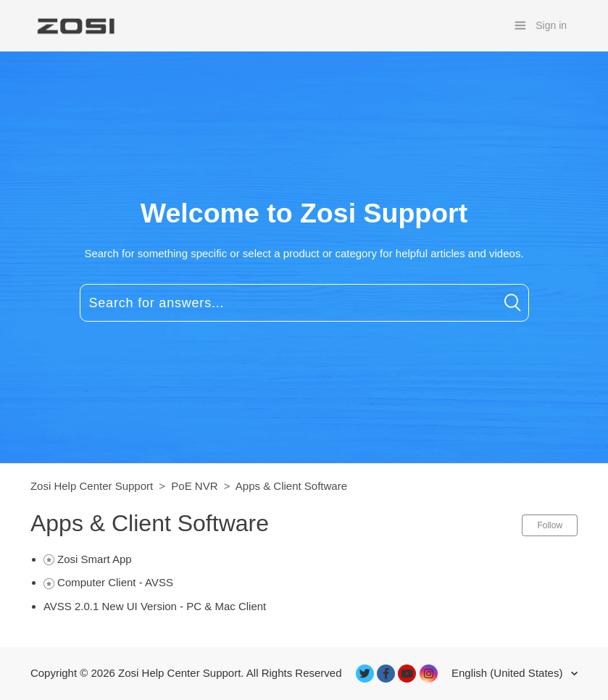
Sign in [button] (551, 25)
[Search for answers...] (304, 303)
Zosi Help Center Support (92, 486)
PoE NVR (194, 486)
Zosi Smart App (95, 559)
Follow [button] (550, 525)
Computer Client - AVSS (115, 582)
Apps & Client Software (291, 486)
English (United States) (509, 673)
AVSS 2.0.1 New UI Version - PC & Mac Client (155, 606)
